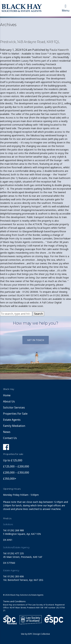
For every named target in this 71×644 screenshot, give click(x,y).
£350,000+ (10, 479)
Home (7, 395)
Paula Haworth (59, 50)
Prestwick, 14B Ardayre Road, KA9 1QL (30, 42)
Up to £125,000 (13, 460)
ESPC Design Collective (39, 634)
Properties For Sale (15, 414)
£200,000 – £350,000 (16, 473)
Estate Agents (12, 420)
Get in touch (36, 340)
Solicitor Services (14, 407)
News (7, 432)
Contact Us (10, 438)
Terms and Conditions (14, 601)
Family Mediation (14, 426)
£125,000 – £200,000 (16, 466)
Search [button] (38, 314)
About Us (9, 401)
